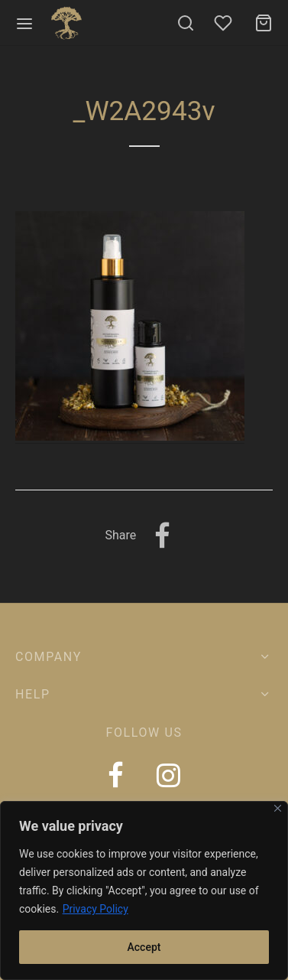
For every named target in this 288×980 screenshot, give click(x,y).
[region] (144, 890)
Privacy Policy (95, 909)
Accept (144, 947)
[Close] (278, 808)
